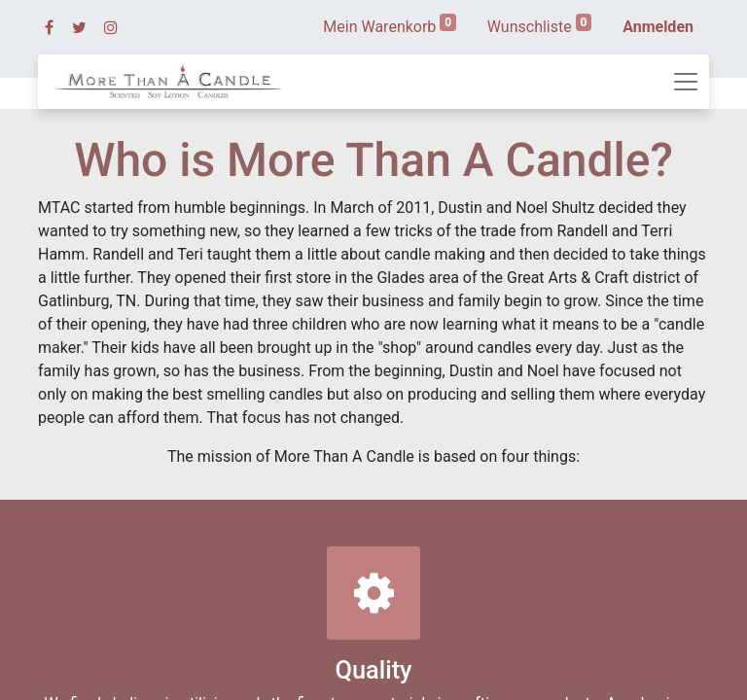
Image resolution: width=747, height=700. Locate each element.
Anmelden (658, 27)
